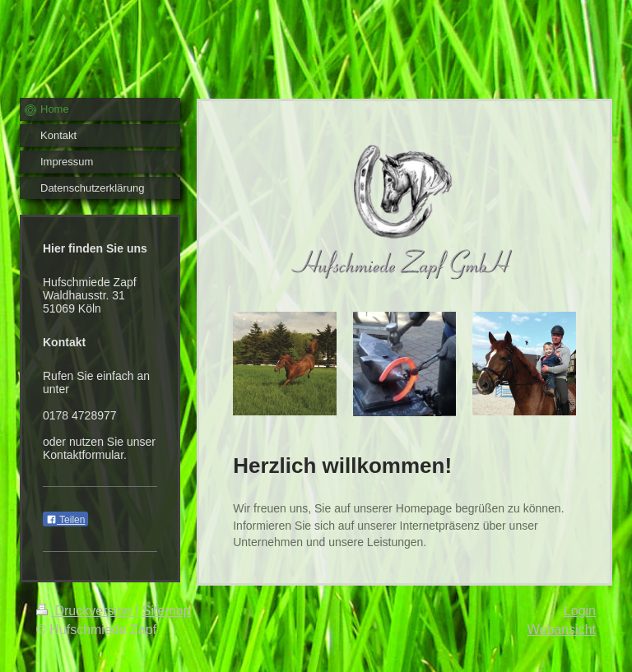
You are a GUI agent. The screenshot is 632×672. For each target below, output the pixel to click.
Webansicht (562, 630)
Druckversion (86, 611)
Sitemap (167, 611)
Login (580, 611)
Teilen (65, 520)
